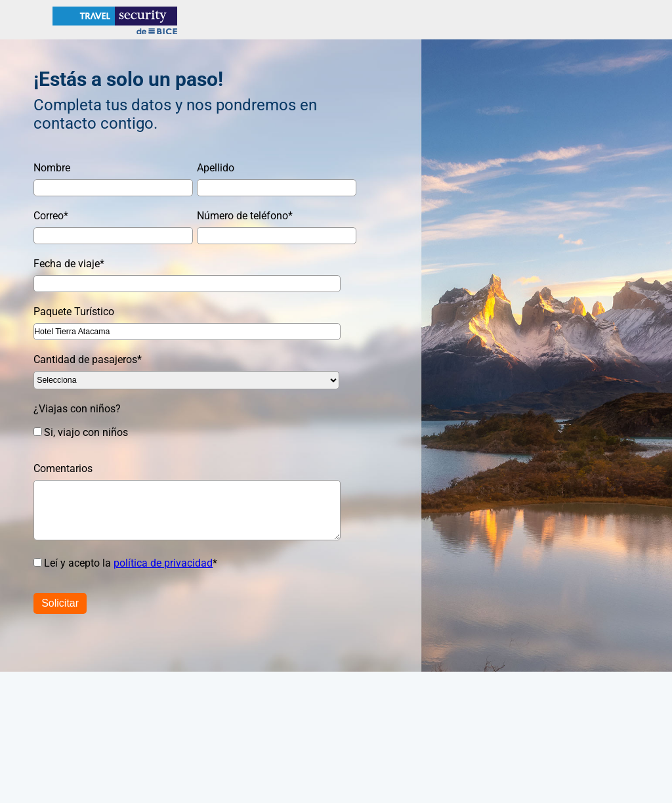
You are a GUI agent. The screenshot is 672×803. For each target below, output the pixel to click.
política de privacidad (163, 563)
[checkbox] (180, 432)
